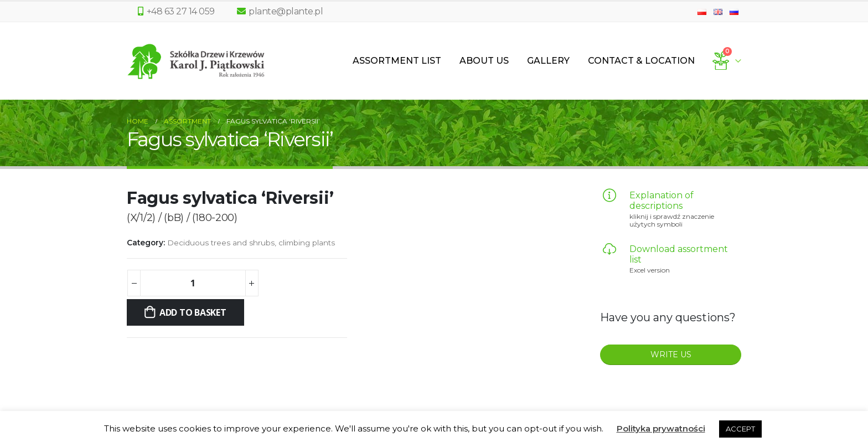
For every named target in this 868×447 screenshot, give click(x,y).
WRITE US (671, 354)
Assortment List (397, 61)
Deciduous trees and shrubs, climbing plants (251, 243)
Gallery (548, 61)
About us (484, 61)
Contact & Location (641, 61)
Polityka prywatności (661, 428)
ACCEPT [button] (740, 429)
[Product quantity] (193, 283)
